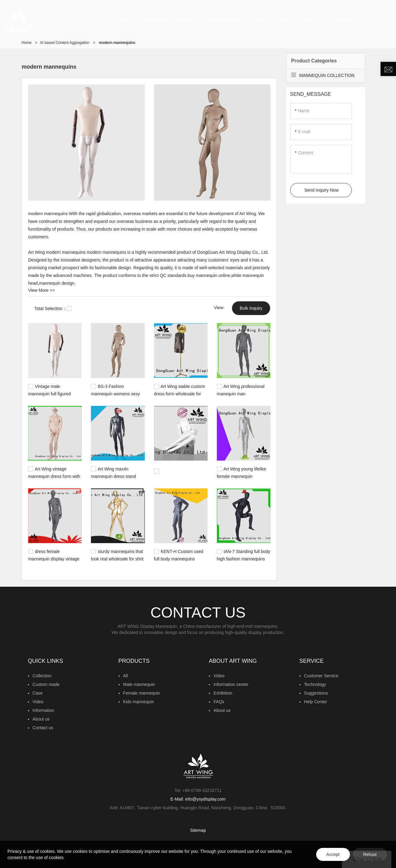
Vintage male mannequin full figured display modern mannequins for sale (49, 396)
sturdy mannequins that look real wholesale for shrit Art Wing (117, 558)
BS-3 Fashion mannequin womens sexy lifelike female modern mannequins (115, 396)
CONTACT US (351, 20)
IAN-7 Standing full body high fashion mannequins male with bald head (244, 558)
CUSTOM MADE (225, 20)
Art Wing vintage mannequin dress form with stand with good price (54, 476)
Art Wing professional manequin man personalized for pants (241, 393)
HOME (123, 20)
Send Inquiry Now (322, 190)
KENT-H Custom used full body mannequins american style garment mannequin (179, 561)
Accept (333, 854)
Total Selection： (53, 308)
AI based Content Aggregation (65, 43)
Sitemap (198, 830)
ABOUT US (312, 20)
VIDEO (258, 20)
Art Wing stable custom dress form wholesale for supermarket (180, 393)
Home (27, 43)
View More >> (41, 290)
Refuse (370, 854)
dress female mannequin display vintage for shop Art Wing (54, 558)
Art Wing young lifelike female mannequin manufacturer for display (242, 476)
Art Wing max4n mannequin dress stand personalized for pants (114, 476)
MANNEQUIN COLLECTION (167, 20)
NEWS (280, 20)
